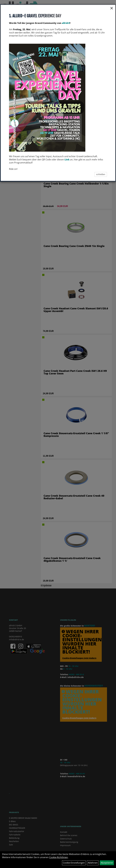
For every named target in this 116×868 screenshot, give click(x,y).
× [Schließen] (112, 8)
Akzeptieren (107, 863)
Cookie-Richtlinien (58, 857)
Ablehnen (93, 863)
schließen (101, 174)
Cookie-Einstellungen (74, 863)
